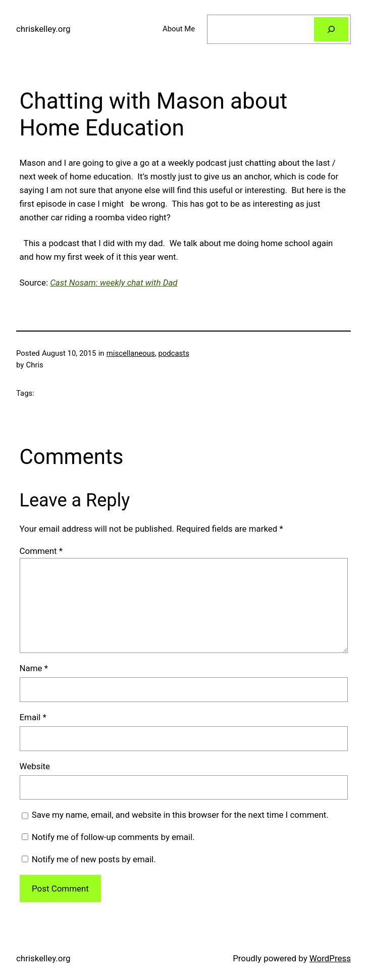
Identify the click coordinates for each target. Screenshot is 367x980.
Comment (41, 551)
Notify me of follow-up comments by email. (113, 837)
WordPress (330, 958)
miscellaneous (131, 353)
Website (35, 766)
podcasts (173, 353)
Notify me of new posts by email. (94, 859)
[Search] (331, 29)
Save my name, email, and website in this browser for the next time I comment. (180, 815)
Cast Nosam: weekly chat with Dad (114, 283)
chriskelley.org (43, 29)
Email (33, 717)
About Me (179, 29)
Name (34, 668)
